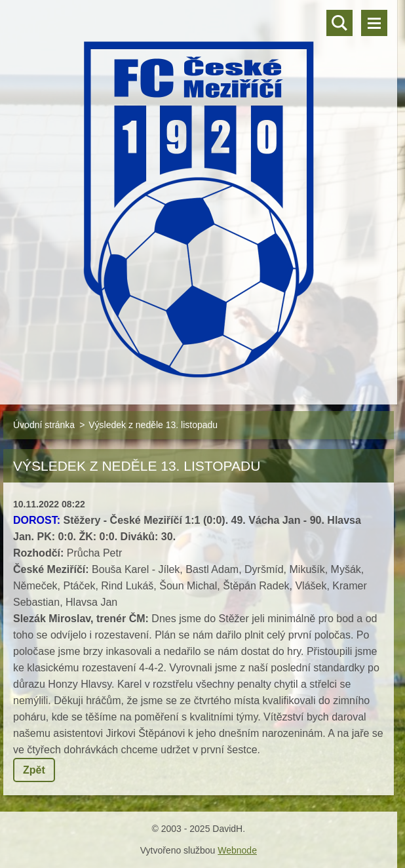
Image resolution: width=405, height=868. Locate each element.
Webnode (237, 850)
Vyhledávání (339, 23)
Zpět (34, 770)
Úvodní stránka (44, 425)
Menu (374, 23)
